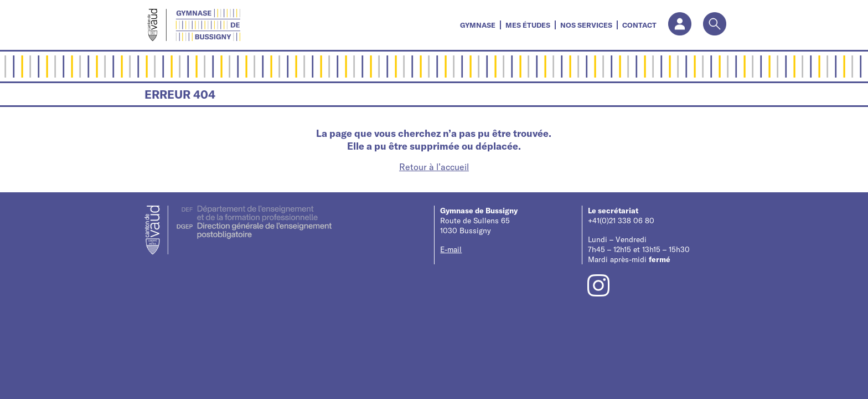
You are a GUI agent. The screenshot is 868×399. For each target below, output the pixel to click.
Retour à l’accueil (434, 167)
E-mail (451, 249)
